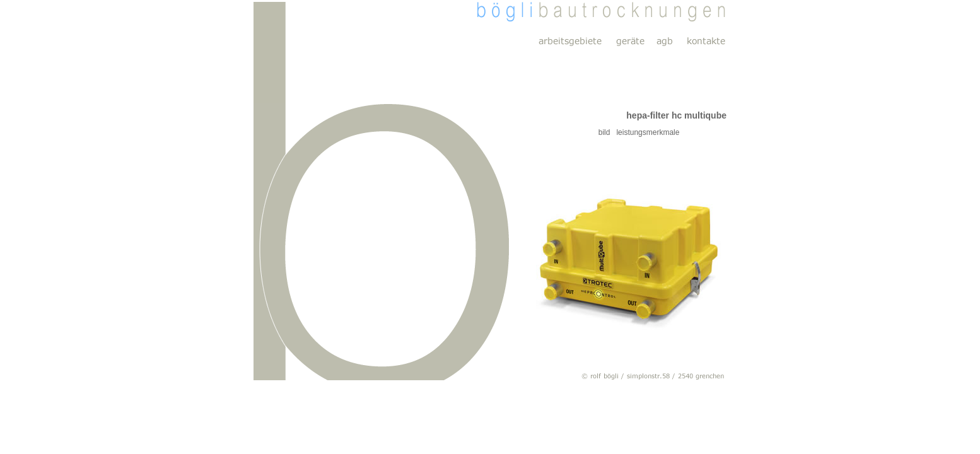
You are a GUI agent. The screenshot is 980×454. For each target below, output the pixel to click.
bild (542, 132)
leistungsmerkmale (645, 132)
